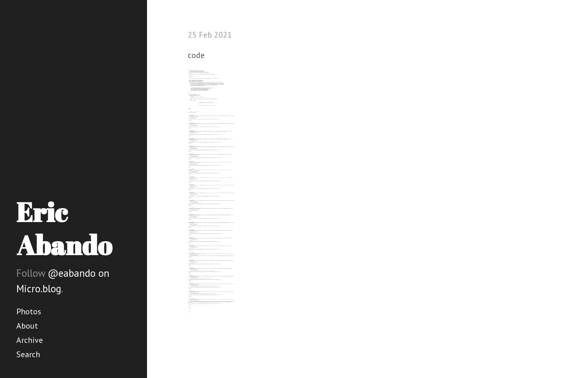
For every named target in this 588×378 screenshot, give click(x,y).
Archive (30, 340)
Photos (29, 311)
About (27, 326)
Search (28, 354)
